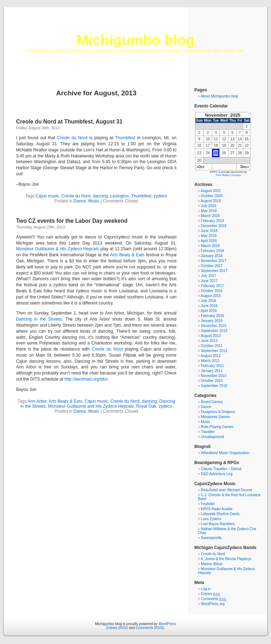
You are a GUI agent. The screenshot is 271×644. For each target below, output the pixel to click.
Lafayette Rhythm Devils (220, 514)
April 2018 (209, 241)
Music (94, 201)
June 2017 (209, 281)
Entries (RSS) (117, 628)
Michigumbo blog (135, 40)
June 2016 (209, 306)
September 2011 (214, 351)
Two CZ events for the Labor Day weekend (72, 221)
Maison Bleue (212, 564)
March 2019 (210, 216)
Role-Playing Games (217, 427)
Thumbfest (125, 138)
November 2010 (213, 376)
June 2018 (209, 231)
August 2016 (211, 296)
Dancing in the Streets (39, 319)
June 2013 (209, 341)
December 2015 (213, 326)
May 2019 (209, 211)
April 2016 (209, 311)
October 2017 (212, 266)
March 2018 (210, 246)
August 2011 (211, 356)
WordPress (167, 624)
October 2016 (212, 291)
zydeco (160, 196)
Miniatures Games (215, 417)
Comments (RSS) (150, 628)
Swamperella (211, 538)
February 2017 (212, 286)
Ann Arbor (37, 401)
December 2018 (213, 226)
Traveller (208, 432)
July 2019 (208, 206)
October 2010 (212, 381)
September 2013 (214, 331)
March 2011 (210, 361)
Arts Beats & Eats (127, 255)
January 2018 (212, 256)
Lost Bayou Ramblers (218, 524)
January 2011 (212, 371)
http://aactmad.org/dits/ (86, 379)
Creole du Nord (72, 138)
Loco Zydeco (211, 519)
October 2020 (212, 196)
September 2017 (214, 271)
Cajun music (47, 196)
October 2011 (212, 346)
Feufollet (208, 504)
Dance (80, 201)
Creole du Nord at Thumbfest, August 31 (69, 122)
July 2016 (208, 301)
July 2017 (208, 276)
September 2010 (214, 386)
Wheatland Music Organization (225, 453)
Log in (206, 589)
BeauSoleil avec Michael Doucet (226, 490)
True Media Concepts (228, 175)
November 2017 (213, 261)
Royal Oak (146, 406)
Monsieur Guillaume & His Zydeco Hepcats (58, 249)
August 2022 (211, 191)
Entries (210, 594)
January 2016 (212, 321)
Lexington (119, 196)
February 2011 (212, 366)
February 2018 (212, 251)
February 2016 (212, 316)
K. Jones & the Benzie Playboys (226, 559)
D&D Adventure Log (216, 474)
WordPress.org (213, 604)
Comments (214, 599)
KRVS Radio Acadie (217, 509)
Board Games (212, 402)
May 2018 (209, 236)
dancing (100, 196)
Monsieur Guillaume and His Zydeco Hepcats (91, 406)
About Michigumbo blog (219, 96)
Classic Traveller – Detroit (221, 469)
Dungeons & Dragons (218, 412)
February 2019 (212, 221)
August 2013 (211, 336)
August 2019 (211, 201)
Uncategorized (212, 437)
